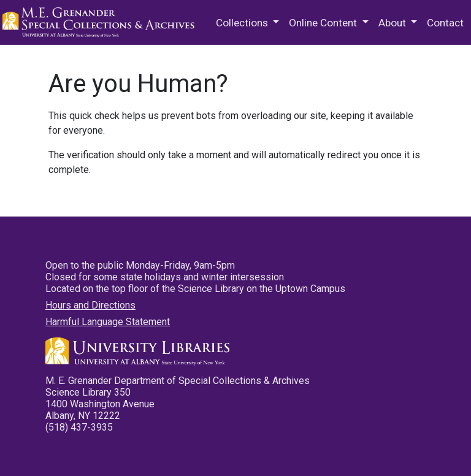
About (393, 23)
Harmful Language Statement (108, 322)
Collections (243, 23)
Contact (445, 23)
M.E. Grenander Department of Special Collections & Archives (101, 23)
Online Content (324, 23)
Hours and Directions (90, 305)
